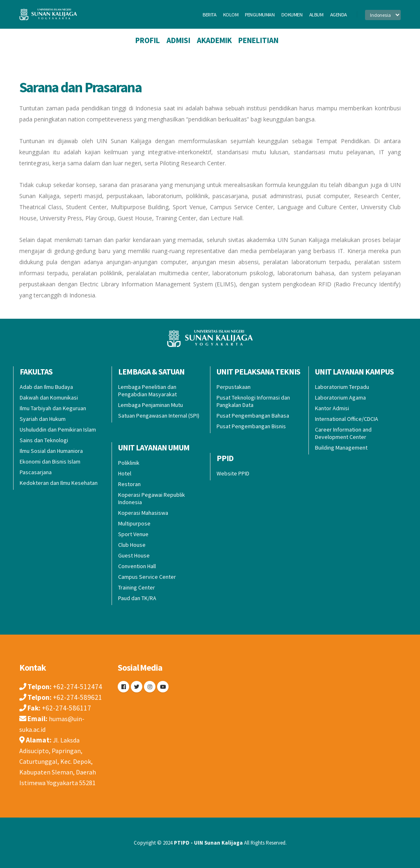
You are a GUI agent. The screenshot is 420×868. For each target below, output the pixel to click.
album (316, 15)
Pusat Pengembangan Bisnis (251, 426)
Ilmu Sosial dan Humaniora (51, 451)
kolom (231, 15)
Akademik (214, 40)
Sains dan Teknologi (44, 440)
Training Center (137, 587)
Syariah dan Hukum (43, 419)
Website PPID (233, 473)
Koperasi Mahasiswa (143, 513)
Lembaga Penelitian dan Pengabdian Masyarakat (147, 391)
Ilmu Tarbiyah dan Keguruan (53, 408)
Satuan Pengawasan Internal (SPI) (159, 416)
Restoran (129, 484)
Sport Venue (133, 534)
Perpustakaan (234, 387)
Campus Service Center (147, 577)
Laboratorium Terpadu (342, 387)
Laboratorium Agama (340, 397)
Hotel (125, 473)
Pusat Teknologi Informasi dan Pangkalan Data (253, 401)
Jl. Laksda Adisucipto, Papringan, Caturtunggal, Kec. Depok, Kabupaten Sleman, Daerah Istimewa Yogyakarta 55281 (60, 761)
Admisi (178, 40)
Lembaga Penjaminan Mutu (151, 405)
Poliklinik (129, 463)
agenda (339, 15)
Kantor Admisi (332, 408)
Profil (148, 40)
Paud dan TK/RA (137, 598)
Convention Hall (137, 566)
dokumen (292, 15)
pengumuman (260, 15)
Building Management (341, 448)
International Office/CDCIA (347, 419)
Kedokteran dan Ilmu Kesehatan (59, 483)
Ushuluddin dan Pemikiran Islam (58, 429)
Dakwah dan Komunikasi (49, 397)
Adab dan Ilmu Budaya (46, 387)
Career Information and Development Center (343, 433)
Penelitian (258, 40)
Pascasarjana (36, 472)
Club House (132, 545)
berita (209, 15)
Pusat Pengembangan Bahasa (253, 416)
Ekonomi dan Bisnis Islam (50, 461)
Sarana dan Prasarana (80, 87)
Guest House (134, 555)
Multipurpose (134, 523)
